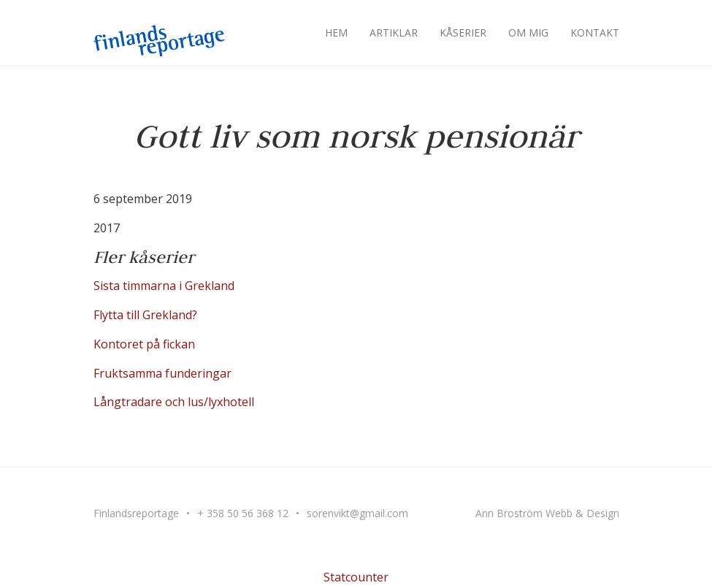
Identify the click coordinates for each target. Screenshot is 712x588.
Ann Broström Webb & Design (547, 513)
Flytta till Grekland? (145, 315)
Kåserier (463, 33)
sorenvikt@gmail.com (357, 513)
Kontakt (595, 33)
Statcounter (356, 577)
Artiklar (394, 33)
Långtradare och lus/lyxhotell (174, 402)
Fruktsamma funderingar (162, 373)
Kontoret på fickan (144, 344)
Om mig (528, 33)
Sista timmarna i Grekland (164, 286)
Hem (336, 33)
